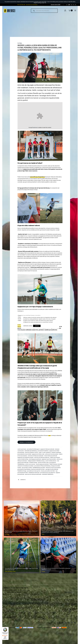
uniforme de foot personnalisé (52, 454)
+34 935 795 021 (9, 618)
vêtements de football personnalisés (26, 466)
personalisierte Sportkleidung (24, 469)
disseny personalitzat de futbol (48, 471)
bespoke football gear (57, 452)
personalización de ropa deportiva (48, 473)
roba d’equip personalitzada (35, 459)
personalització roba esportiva (34, 471)
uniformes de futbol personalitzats (42, 457)
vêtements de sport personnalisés (53, 468)
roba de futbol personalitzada (51, 456)
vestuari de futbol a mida (43, 462)
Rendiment (35, 127)
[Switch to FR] (74, 5)
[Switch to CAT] (69, 5)
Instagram (69, 623)
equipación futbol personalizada (48, 449)
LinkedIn (75, 623)
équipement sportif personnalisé (49, 459)
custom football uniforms (51, 461)
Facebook (60, 623)
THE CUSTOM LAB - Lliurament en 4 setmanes (27, 5)
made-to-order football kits (45, 452)
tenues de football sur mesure (32, 452)
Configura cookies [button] (28, 326)
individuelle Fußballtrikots (48, 474)
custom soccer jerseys (30, 464)
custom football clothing (23, 459)
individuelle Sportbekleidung (31, 451)
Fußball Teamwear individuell (56, 464)
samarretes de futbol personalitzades (33, 474)
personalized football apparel (33, 449)
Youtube (66, 623)
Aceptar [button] (37, 326)
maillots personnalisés (55, 457)
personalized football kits (43, 451)
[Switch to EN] (72, 5)
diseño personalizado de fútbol (38, 469)
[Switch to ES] (67, 5)
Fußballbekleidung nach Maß (39, 468)
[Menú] (8, 628)
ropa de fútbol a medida (27, 468)
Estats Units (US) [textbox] (56, 5)
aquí (49, 435)
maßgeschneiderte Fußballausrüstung (36, 461)
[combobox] (56, 5)
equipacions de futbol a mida (38, 454)
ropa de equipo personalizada (43, 464)
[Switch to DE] (76, 5)
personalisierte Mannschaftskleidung (43, 466)
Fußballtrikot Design (22, 471)
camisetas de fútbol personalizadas (36, 456)
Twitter (63, 623)
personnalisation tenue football (25, 454)
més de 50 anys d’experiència (37, 177)
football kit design (33, 462)
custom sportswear (22, 449)
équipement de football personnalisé (26, 457)
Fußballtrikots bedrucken (34, 473)
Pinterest (72, 623)
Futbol (20, 43)
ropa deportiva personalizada (52, 469)
